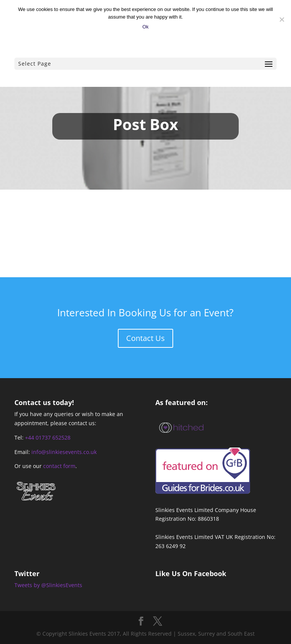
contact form (59, 466)
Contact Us (145, 338)
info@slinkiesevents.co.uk (64, 452)
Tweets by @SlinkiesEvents (48, 585)
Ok (146, 27)
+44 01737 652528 (48, 437)
